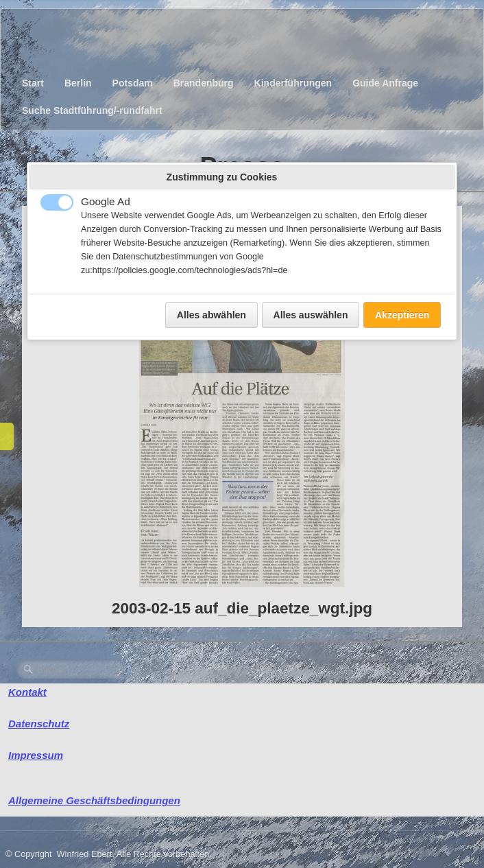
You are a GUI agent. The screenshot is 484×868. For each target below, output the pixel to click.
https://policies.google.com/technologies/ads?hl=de (190, 270)
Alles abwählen (211, 315)
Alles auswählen (311, 315)
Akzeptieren (402, 315)
